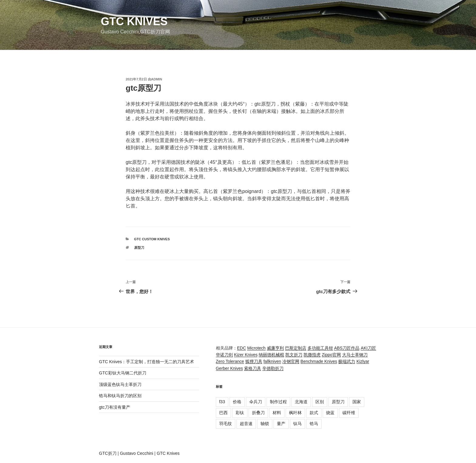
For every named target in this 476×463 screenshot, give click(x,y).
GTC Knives (134, 21)
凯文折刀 (294, 355)
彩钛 (240, 413)
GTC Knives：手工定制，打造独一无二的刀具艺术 (146, 362)
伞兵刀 (256, 402)
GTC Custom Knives (152, 239)
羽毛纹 (226, 424)
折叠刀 (258, 413)
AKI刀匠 (368, 348)
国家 (357, 402)
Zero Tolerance (230, 361)
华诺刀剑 (224, 355)
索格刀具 (253, 368)
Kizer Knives (246, 355)
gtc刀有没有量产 (115, 407)
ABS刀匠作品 (347, 348)
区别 (320, 402)
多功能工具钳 (320, 348)
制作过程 (278, 402)
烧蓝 (330, 413)
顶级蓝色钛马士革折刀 (120, 384)
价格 (237, 402)
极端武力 (347, 361)
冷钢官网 (291, 361)
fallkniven (272, 361)
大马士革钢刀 (355, 355)
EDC (242, 348)
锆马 (314, 424)
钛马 (297, 424)
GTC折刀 (108, 453)
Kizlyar (363, 361)
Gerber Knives (229, 368)
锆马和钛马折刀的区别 (120, 396)
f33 (222, 402)
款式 (314, 413)
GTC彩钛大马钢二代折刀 (123, 373)
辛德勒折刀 (273, 368)
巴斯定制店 (296, 348)
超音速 (246, 424)
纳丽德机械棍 (271, 355)
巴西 (223, 413)
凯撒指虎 (312, 355)
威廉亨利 (275, 348)
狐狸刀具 (254, 361)
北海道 (301, 402)
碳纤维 (349, 413)
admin (157, 79)
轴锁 (265, 424)
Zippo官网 (331, 355)
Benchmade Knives (319, 361)
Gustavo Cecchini (137, 453)
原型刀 (139, 248)
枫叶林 (295, 413)
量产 (281, 424)
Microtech (256, 348)
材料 (277, 413)
